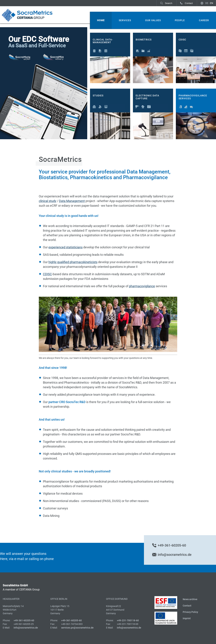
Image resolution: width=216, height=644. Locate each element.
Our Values (153, 20)
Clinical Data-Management (103, 41)
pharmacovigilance (142, 286)
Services (125, 20)
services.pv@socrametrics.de (77, 628)
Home (101, 20)
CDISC (182, 40)
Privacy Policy (190, 612)
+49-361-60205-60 (172, 551)
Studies (98, 96)
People (180, 20)
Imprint (187, 618)
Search (169, 3)
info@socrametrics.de (175, 560)
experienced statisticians (66, 247)
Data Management (72, 201)
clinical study (48, 201)
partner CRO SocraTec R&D (67, 402)
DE (207, 3)
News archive (190, 599)
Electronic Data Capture (147, 97)
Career (204, 20)
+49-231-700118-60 (128, 620)
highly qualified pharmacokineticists (73, 262)
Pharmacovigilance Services (193, 97)
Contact (189, 3)
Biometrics (144, 40)
